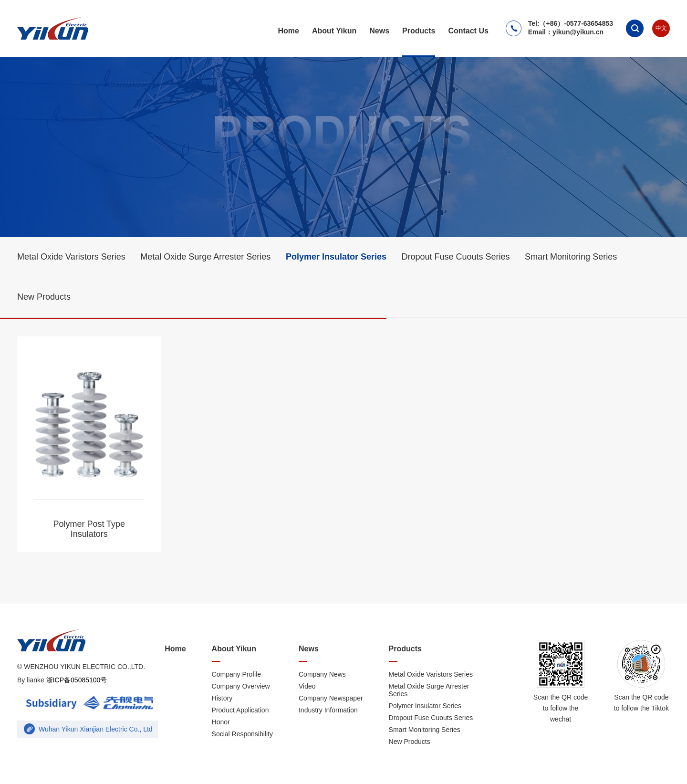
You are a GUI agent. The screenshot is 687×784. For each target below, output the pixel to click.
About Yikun (334, 31)
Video (307, 686)
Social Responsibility (242, 734)
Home (288, 31)
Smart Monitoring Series (571, 257)
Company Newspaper (331, 698)
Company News (322, 674)
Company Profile (237, 674)
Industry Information (328, 710)
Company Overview (241, 686)
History (222, 698)
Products (419, 31)
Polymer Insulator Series (336, 257)
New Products (44, 297)
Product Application (240, 710)
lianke (36, 680)
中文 (661, 28)
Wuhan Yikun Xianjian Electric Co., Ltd (96, 729)
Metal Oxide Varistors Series (71, 257)
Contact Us (468, 31)
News (379, 31)
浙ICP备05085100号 (76, 680)
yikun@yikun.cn (578, 32)
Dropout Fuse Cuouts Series (455, 257)
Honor (221, 722)
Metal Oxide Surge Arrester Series (205, 257)
